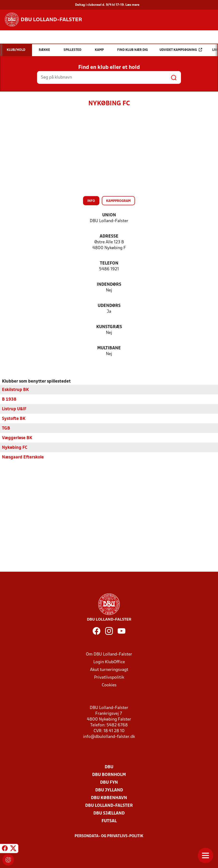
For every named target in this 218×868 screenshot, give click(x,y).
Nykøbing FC (15, 447)
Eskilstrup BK (15, 390)
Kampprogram (118, 201)
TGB (6, 428)
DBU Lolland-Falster (109, 805)
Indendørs (109, 285)
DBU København (109, 798)
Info (91, 201)
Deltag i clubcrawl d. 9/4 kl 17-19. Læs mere (107, 5)
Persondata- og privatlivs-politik (109, 836)
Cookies (109, 685)
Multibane (109, 348)
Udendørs (109, 306)
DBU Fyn (109, 782)
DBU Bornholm (109, 775)
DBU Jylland (109, 790)
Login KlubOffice (109, 662)
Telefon (109, 263)
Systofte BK (14, 419)
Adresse (109, 236)
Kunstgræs (109, 327)
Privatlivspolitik (109, 677)
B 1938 (9, 399)
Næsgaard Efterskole (23, 457)
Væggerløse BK (17, 438)
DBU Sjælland (109, 813)
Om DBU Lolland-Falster (109, 654)
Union (109, 215)
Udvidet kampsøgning (181, 50)
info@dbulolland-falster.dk (109, 737)
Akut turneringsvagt (109, 670)
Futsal (109, 821)
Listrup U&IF (14, 409)
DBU (109, 767)
